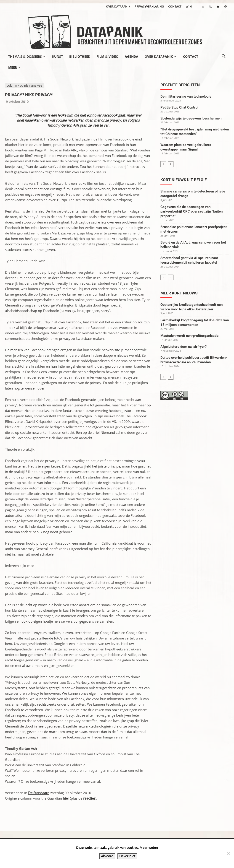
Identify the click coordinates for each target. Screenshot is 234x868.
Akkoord (107, 856)
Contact (175, 6)
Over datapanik (118, 6)
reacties (89, 798)
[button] (223, 57)
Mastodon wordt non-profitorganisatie (189, 336)
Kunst (57, 56)
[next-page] (171, 164)
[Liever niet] (228, 853)
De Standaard (39, 793)
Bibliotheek (80, 56)
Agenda (132, 56)
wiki (189, 6)
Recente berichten (180, 85)
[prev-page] (163, 164)
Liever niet (127, 856)
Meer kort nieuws (179, 293)
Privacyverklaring (149, 6)
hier (66, 798)
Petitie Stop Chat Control (179, 107)
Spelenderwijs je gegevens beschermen (191, 118)
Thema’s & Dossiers (27, 56)
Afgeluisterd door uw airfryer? (183, 347)
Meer (14, 67)
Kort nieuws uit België (184, 180)
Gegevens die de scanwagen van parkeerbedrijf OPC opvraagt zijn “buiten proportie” (191, 211)
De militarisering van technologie (186, 96)
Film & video (107, 56)
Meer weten (149, 848)
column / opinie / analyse (24, 86)
